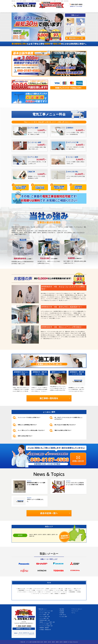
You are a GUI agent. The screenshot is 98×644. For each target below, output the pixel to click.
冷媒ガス (71, 590)
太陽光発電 (63, 594)
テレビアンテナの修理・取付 (46, 626)
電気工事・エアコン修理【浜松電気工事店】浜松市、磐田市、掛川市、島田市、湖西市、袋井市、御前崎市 (44, 642)
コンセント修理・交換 (45, 613)
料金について (42, 11)
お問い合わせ (80, 11)
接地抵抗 (57, 594)
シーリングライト (45, 594)
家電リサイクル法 (21, 589)
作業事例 (54, 11)
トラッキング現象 (59, 590)
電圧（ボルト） (69, 589)
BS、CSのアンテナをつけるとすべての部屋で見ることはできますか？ (68, 418)
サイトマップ (75, 611)
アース (46, 590)
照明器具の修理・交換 (45, 620)
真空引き (52, 590)
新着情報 (62, 611)
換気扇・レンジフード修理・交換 (47, 622)
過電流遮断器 (72, 592)
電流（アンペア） (78, 589)
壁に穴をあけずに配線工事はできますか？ (65, 425)
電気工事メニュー (43, 609)
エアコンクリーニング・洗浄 (46, 611)
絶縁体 (48, 589)
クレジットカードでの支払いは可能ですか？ (29, 418)
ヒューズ (28, 590)
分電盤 (34, 590)
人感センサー (78, 590)
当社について (66, 11)
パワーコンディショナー (39, 589)
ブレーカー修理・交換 (45, 617)
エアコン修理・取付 (44, 618)
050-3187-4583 (76, 4)
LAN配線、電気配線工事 (45, 630)
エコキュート (40, 590)
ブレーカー (65, 592)
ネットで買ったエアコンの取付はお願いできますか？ (31, 430)
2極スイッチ (41, 592)
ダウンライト (54, 589)
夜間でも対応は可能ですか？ (25, 436)
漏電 (66, 590)
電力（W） (61, 589)
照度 (52, 594)
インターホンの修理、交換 (46, 624)
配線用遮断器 (22, 590)
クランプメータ (36, 594)
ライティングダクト (23, 592)
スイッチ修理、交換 (44, 615)
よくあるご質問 (63, 617)
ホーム (17, 11)
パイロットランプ (57, 592)
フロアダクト (48, 592)
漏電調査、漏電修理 (44, 628)
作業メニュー (28, 11)
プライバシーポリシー (77, 609)
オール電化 (30, 589)
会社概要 (62, 613)
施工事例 (62, 609)
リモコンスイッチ (32, 592)
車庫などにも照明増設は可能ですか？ (27, 425)
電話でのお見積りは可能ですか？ (63, 430)
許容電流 (79, 592)
